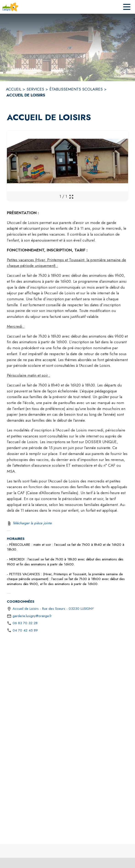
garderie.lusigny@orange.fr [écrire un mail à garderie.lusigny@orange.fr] (32, 616)
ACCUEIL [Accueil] (14, 89)
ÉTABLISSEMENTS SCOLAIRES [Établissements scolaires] (76, 89)
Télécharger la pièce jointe (32, 523)
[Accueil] (10, 7)
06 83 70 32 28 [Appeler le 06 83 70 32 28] (25, 623)
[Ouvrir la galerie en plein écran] (71, 197)
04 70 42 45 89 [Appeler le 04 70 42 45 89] (25, 630)
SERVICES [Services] (35, 89)
